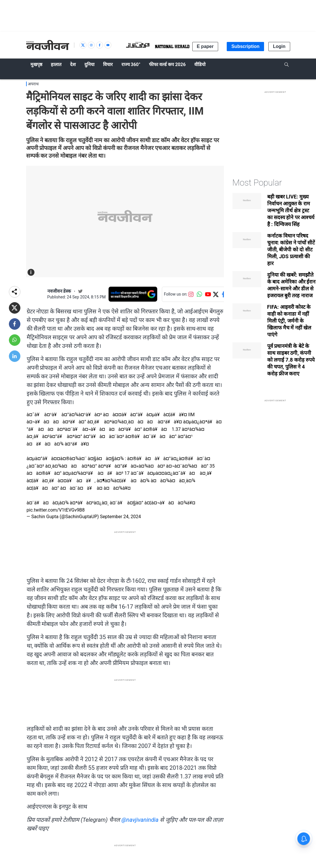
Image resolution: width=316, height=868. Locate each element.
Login (279, 46)
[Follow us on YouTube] (208, 294)
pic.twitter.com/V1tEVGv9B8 (56, 510)
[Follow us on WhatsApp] (199, 294)
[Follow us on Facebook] (224, 294)
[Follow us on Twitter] (216, 294)
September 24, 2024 (120, 517)
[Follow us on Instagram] (191, 294)
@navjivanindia (140, 820)
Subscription (245, 46)
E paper (205, 46)
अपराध (33, 84)
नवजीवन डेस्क (59, 291)
